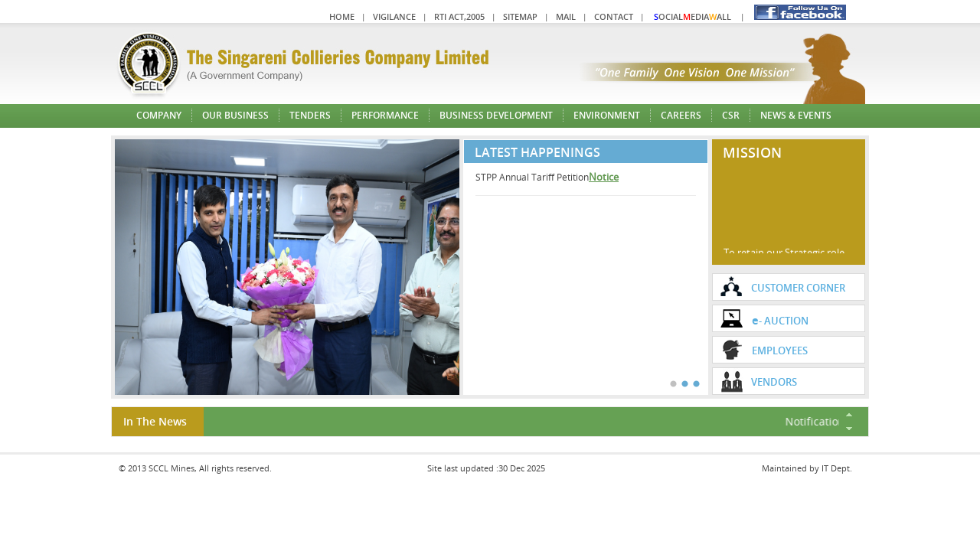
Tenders (310, 115)
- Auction (780, 320)
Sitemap (520, 16)
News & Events (796, 115)
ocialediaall (693, 16)
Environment (607, 115)
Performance (385, 115)
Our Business (235, 115)
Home (342, 16)
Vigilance (394, 16)
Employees (780, 350)
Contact (614, 16)
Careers (681, 115)
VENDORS (774, 382)
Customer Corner (798, 288)
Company (159, 115)
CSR (731, 115)
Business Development (496, 115)
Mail (566, 16)
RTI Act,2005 (459, 16)
